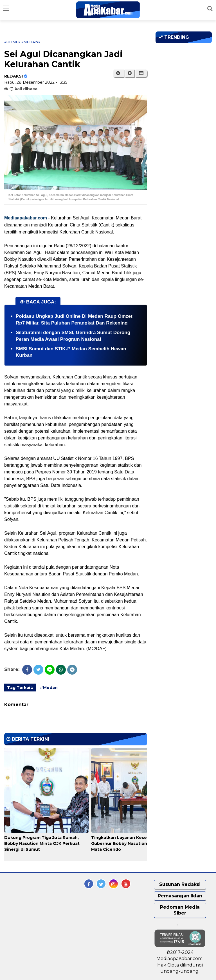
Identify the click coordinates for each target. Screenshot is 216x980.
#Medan (49, 688)
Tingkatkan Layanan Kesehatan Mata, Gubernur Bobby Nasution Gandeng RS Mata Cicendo (133, 843)
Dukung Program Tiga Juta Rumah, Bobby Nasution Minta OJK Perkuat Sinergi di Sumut (42, 843)
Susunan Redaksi (180, 884)
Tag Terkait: (20, 688)
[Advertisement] (186, 80)
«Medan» (31, 42)
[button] (141, 73)
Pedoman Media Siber (180, 910)
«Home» (12, 42)
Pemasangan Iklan (180, 896)
